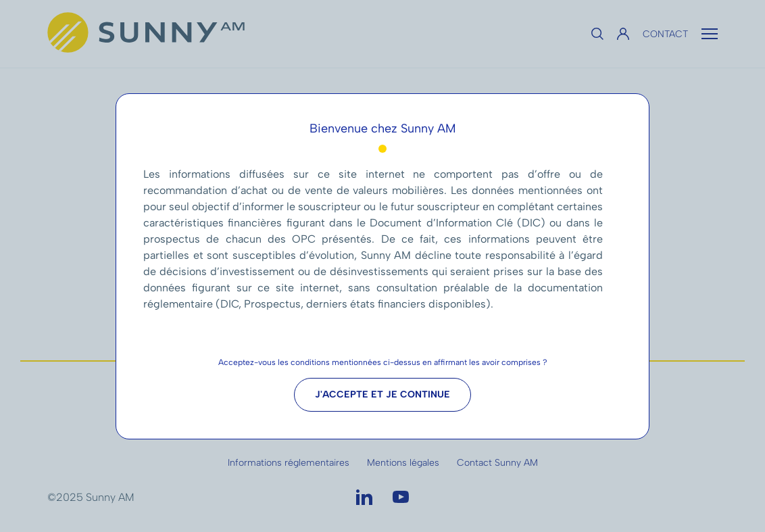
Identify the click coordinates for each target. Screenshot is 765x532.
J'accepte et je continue (382, 394)
